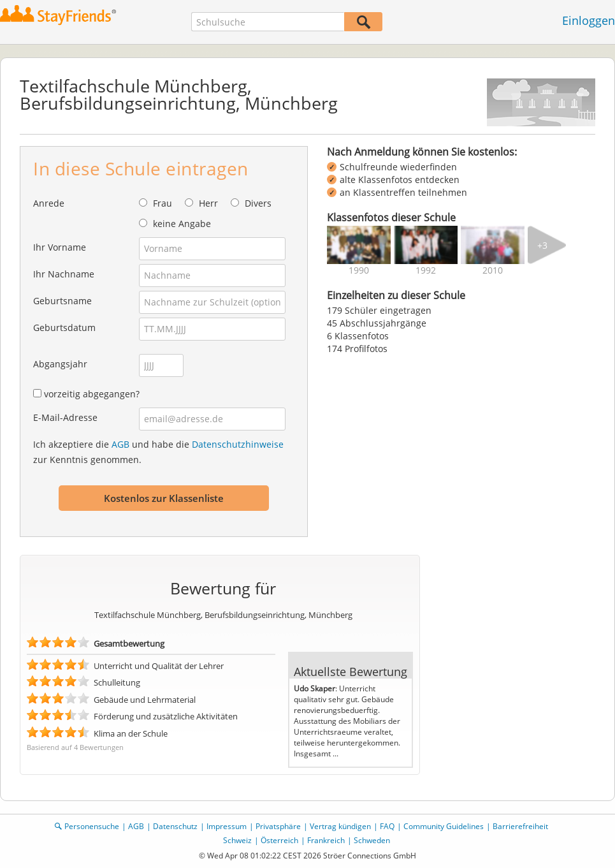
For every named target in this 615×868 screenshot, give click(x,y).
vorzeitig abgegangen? (92, 394)
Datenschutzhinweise (238, 444)
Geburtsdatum (64, 327)
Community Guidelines (444, 826)
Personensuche (92, 826)
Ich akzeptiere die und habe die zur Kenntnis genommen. (158, 452)
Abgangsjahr (60, 364)
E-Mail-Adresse (65, 417)
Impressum (227, 826)
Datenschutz (175, 826)
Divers (258, 203)
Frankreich (326, 840)
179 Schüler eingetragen (379, 310)
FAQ (387, 826)
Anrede (49, 203)
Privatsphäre (278, 826)
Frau (163, 203)
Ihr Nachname (64, 274)
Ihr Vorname (60, 247)
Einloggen (589, 20)
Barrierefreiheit (520, 826)
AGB (120, 444)
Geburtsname (62, 301)
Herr (208, 203)
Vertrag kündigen (340, 826)
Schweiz (237, 840)
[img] (359, 245)
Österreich (279, 840)
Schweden (372, 840)
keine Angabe (182, 224)
